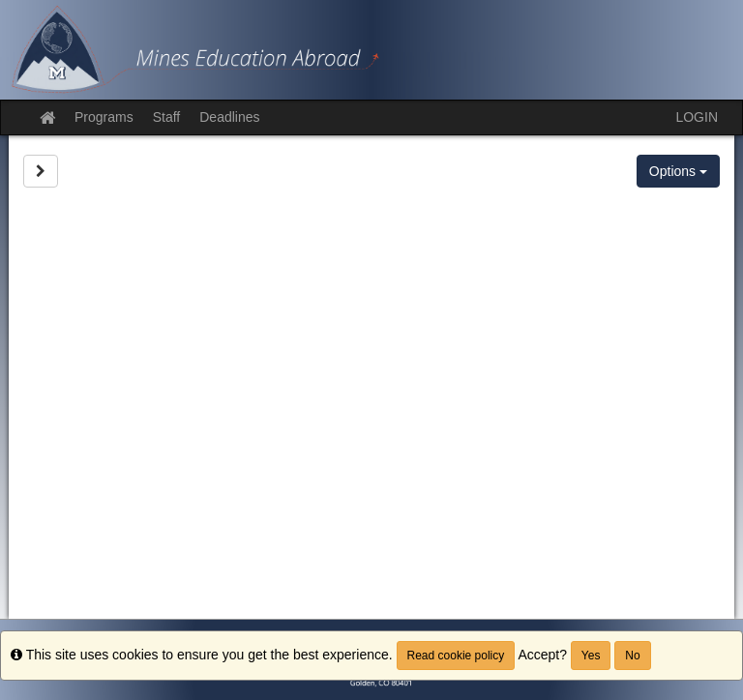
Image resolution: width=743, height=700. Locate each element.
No (632, 656)
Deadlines (229, 117)
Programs (104, 117)
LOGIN (697, 117)
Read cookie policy (456, 656)
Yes (591, 656)
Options (678, 171)
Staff (167, 117)
